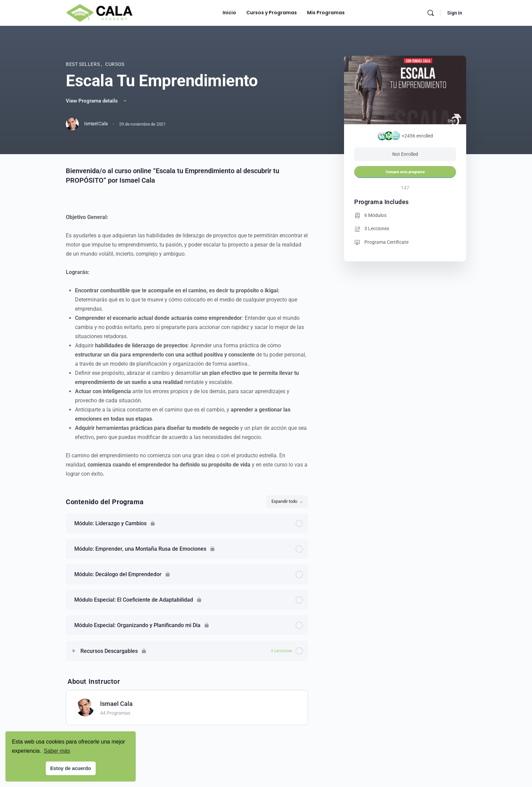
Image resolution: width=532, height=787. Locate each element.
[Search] (431, 13)
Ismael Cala (116, 704)
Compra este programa (405, 172)
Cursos (115, 64)
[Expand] (74, 651)
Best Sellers (83, 64)
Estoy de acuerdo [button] (71, 768)
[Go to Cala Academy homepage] (99, 12)
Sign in (455, 13)
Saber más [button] (57, 751)
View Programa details (97, 101)
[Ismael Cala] (85, 707)
